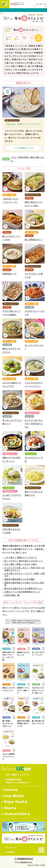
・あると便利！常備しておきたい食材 (19, 564)
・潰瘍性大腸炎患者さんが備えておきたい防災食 (23, 584)
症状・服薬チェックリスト (18, 775)
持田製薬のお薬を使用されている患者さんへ (18, 781)
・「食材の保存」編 (11, 595)
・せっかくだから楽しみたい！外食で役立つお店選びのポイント (23, 569)
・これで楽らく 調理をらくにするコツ (20, 557)
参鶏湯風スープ (9, 274)
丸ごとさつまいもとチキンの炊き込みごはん (34, 424)
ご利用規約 (10, 852)
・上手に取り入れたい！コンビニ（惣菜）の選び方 (23, 575)
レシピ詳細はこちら (24, 148)
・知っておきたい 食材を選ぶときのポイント (23, 561)
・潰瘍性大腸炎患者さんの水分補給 (18, 579)
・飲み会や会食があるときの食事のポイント (22, 588)
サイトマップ (11, 848)
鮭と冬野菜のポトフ (34, 240)
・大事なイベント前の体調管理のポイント (21, 592)
